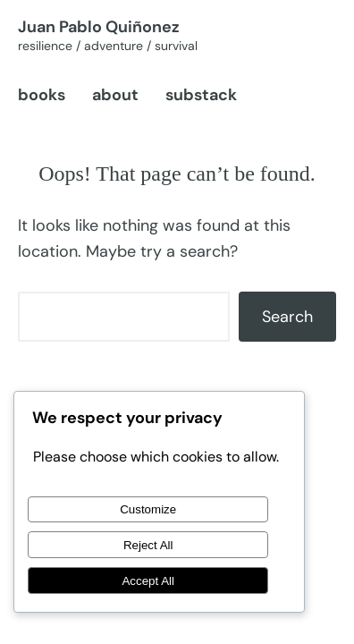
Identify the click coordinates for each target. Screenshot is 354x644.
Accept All (148, 581)
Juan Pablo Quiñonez (99, 27)
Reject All (148, 545)
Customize (148, 509)
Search (287, 317)
